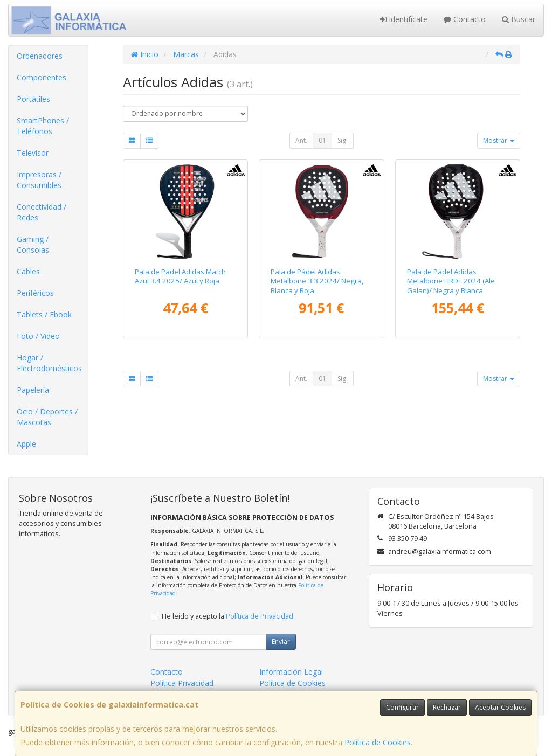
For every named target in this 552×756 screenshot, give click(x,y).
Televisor (33, 153)
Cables (28, 271)
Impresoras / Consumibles (39, 180)
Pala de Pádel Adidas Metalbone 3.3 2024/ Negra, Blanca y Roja (317, 281)
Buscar (519, 19)
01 (322, 140)
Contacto (465, 19)
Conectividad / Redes (42, 212)
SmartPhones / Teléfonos (43, 126)
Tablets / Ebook (44, 314)
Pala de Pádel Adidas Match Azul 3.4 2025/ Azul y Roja (180, 276)
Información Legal (291, 672)
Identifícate (404, 19)
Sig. (343, 140)
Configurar (402, 707)
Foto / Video (38, 336)
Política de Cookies (378, 742)
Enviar (281, 641)
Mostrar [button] (499, 140)
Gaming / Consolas (33, 244)
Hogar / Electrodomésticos (49, 363)
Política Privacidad (182, 683)
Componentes (42, 77)
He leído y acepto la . (228, 616)
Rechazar (447, 707)
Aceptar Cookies (500, 707)
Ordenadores (40, 56)
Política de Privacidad (260, 616)
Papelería (33, 390)
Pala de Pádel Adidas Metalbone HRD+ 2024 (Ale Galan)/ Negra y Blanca (451, 281)
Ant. (301, 140)
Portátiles (33, 99)
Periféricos (35, 293)
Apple (26, 444)
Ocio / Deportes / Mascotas (47, 417)
